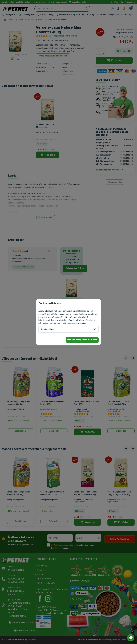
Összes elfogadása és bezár (82, 340)
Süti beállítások (48, 329)
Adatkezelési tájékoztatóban (63, 323)
